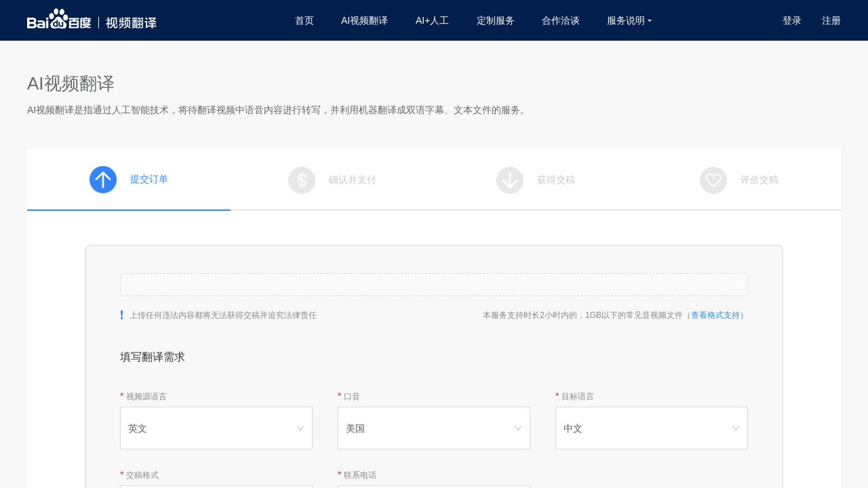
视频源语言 (146, 396)
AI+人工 (432, 20)
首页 (304, 20)
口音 (352, 396)
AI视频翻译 (364, 20)
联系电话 (360, 475)
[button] (434, 285)
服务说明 (629, 20)
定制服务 (496, 20)
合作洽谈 (561, 20)
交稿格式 (142, 475)
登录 (792, 20)
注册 (831, 20)
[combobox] (216, 428)
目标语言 (578, 396)
